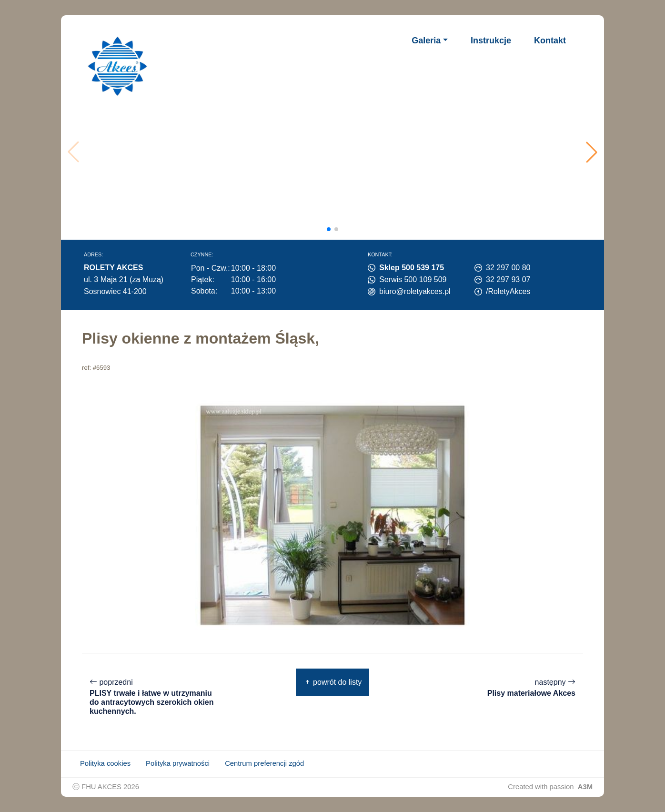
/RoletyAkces (508, 291)
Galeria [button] (426, 41)
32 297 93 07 (508, 279)
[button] (592, 152)
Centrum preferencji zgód (264, 763)
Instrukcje (491, 41)
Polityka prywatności (178, 763)
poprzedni (153, 697)
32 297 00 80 (508, 268)
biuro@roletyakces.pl (415, 291)
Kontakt (550, 41)
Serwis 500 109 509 (413, 279)
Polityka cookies (105, 763)
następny (531, 688)
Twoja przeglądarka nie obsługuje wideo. (335, 152)
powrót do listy (333, 682)
